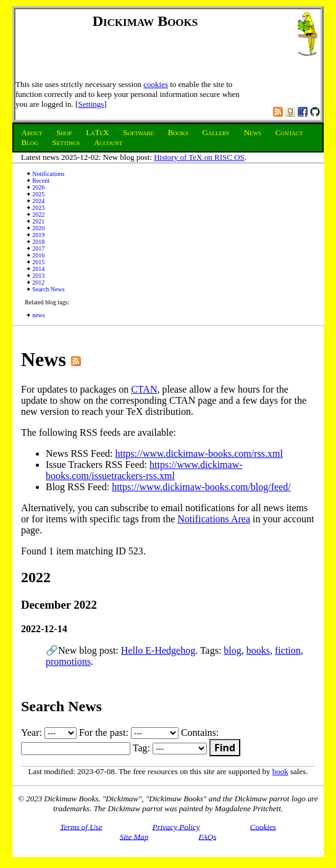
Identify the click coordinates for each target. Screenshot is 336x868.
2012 (38, 282)
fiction (288, 650)
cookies (156, 84)
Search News (48, 289)
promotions (68, 661)
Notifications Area (214, 519)
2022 (38, 215)
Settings (91, 104)
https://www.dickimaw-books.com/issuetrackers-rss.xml (144, 470)
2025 (38, 194)
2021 (38, 221)
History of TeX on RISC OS (199, 157)
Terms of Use (81, 826)
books (258, 650)
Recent (41, 181)
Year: (49, 732)
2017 (38, 248)
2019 (38, 235)
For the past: (129, 732)
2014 (38, 269)
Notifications (48, 174)
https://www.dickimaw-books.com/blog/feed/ (201, 487)
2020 (38, 228)
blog (232, 650)
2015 (38, 262)
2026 (38, 187)
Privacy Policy (176, 826)
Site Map (134, 836)
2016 (38, 255)
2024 (38, 201)
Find (225, 748)
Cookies (263, 826)
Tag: (170, 748)
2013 (38, 276)
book (280, 771)
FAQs (208, 836)
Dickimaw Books (145, 21)
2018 (38, 242)
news (39, 315)
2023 (38, 208)
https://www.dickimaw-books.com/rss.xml (199, 453)
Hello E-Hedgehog (158, 650)
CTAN (144, 389)
